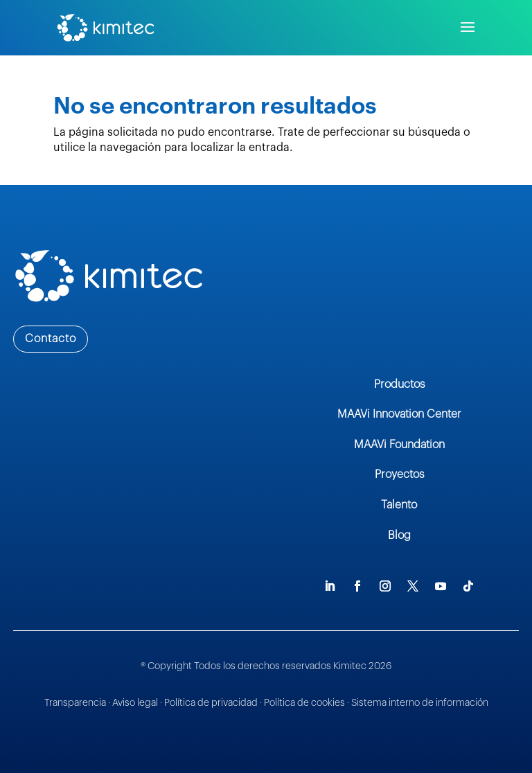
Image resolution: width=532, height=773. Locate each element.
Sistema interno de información (420, 703)
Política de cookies (305, 703)
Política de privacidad (211, 703)
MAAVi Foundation (399, 445)
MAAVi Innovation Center (399, 414)
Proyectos (399, 474)
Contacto (51, 339)
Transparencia (75, 703)
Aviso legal (135, 703)
